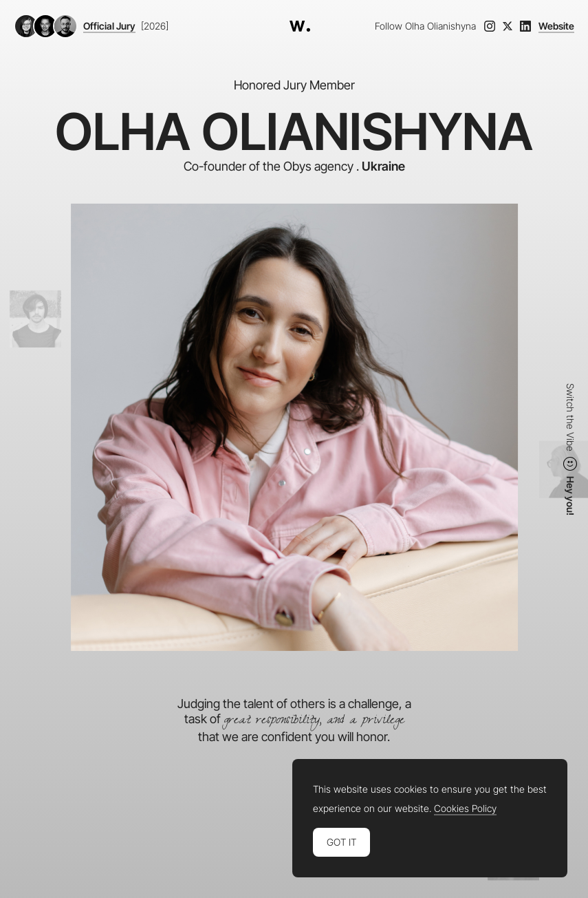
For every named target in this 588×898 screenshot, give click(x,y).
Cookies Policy (465, 809)
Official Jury (109, 26)
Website (556, 26)
